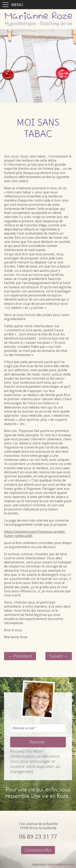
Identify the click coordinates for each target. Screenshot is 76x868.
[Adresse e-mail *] (38, 728)
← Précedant (20, 656)
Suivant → (59, 656)
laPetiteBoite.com (61, 864)
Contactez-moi (38, 850)
